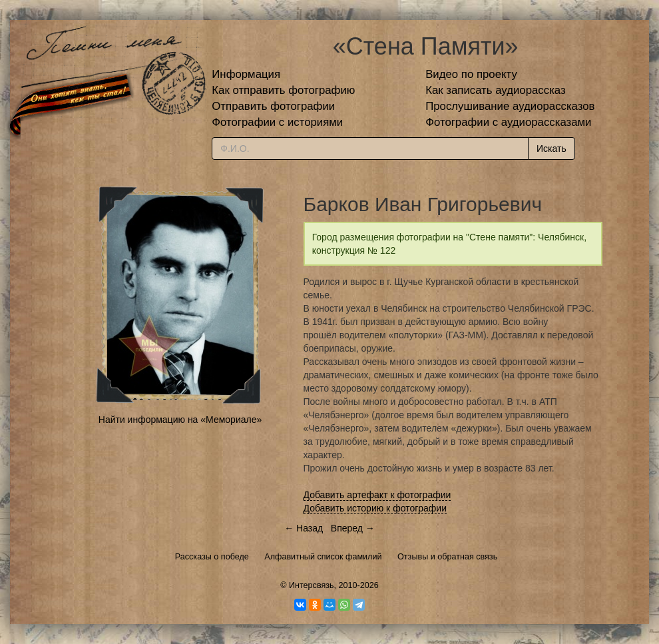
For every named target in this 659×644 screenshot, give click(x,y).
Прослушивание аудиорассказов (510, 106)
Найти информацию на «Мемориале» (180, 420)
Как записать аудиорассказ (496, 90)
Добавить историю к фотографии (375, 508)
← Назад (304, 528)
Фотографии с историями (277, 122)
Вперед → (353, 528)
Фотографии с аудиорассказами (508, 122)
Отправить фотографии (273, 106)
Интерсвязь (312, 585)
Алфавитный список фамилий (323, 557)
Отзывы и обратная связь (447, 557)
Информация (246, 74)
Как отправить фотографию (283, 90)
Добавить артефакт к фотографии (377, 495)
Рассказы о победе (212, 557)
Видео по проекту (471, 74)
